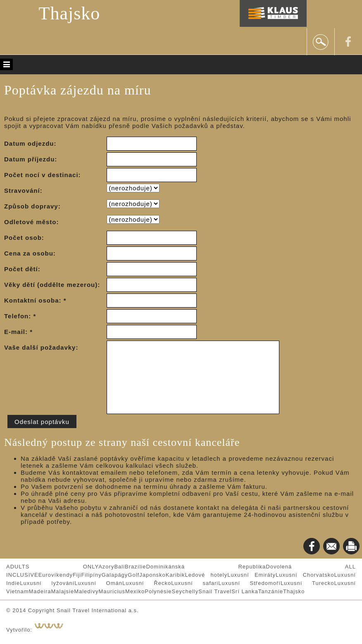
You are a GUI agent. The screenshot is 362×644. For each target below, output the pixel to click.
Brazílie (135, 567)
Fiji (77, 575)
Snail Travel (215, 591)
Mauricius (112, 591)
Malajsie (62, 591)
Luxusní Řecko (147, 583)
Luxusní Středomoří (249, 583)
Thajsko (70, 13)
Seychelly (185, 591)
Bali (119, 567)
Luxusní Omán (98, 583)
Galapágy (115, 575)
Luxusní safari (195, 583)
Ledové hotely (206, 575)
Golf (133, 575)
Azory (106, 567)
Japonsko (152, 575)
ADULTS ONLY (52, 567)
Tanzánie (271, 591)
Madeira (40, 591)
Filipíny (92, 575)
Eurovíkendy (56, 575)
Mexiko (135, 591)
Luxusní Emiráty (251, 575)
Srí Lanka (245, 591)
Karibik (175, 575)
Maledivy (86, 591)
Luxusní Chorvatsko (305, 575)
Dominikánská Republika (206, 567)
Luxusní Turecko (307, 583)
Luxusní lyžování (47, 583)
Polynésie (158, 591)
